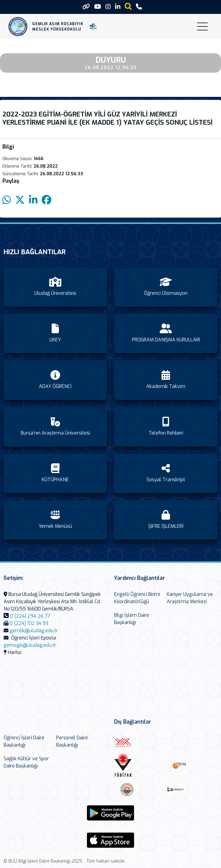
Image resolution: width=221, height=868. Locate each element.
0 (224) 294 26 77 (30, 616)
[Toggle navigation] (202, 26)
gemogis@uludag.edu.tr (30, 645)
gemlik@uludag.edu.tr (34, 631)
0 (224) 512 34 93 (29, 623)
